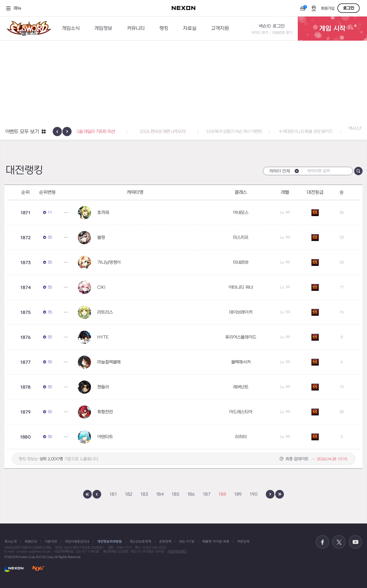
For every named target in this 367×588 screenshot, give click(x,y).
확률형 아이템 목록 (216, 542)
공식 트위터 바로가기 (339, 542)
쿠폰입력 (243, 542)
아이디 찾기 (260, 33)
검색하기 (358, 171)
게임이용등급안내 (77, 542)
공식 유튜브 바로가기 (355, 542)
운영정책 (165, 542)
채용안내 (31, 542)
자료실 (190, 28)
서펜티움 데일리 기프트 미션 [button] (112, 132)
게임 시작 (332, 29)
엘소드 (27, 28)
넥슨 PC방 (187, 542)
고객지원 (220, 28)
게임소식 (71, 28)
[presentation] (57, 132)
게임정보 (103, 28)
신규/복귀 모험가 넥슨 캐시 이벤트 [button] (255, 132)
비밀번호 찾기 (282, 33)
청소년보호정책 (141, 542)
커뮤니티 (136, 28)
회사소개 (11, 542)
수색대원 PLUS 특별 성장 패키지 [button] (326, 132)
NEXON (14, 569)
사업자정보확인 (177, 552)
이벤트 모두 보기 (22, 132)
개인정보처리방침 (110, 542)
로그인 (349, 8)
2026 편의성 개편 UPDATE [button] (183, 132)
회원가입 (328, 9)
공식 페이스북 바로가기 (322, 542)
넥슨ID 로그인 (272, 26)
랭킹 (164, 28)
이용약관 (51, 542)
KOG (38, 569)
